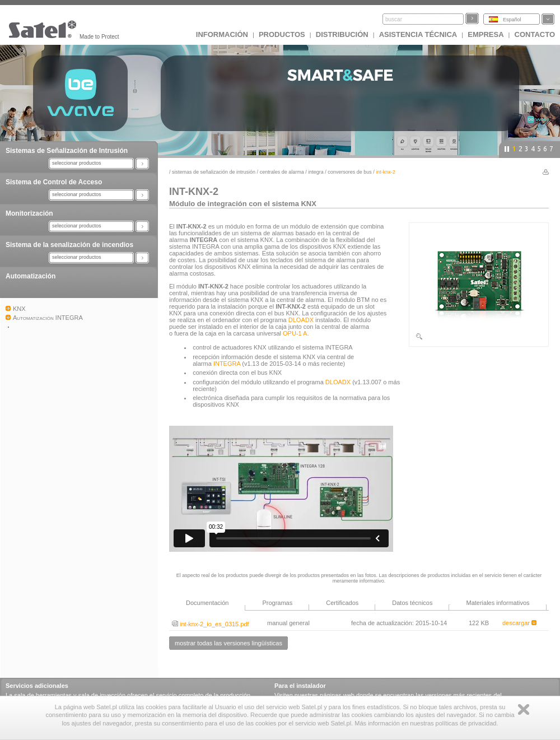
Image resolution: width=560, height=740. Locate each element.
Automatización (31, 276)
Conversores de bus (350, 172)
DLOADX (301, 320)
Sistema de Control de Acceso (54, 182)
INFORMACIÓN (222, 34)
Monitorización (29, 213)
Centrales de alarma (282, 172)
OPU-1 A (295, 333)
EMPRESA (486, 34)
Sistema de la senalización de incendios (69, 245)
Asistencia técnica (418, 34)
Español (512, 20)
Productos (282, 34)
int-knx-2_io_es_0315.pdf (211, 624)
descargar (519, 623)
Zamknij (524, 709)
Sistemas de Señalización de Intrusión (67, 151)
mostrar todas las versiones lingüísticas (228, 643)
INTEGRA (316, 172)
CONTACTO (535, 34)
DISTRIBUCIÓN (342, 34)
